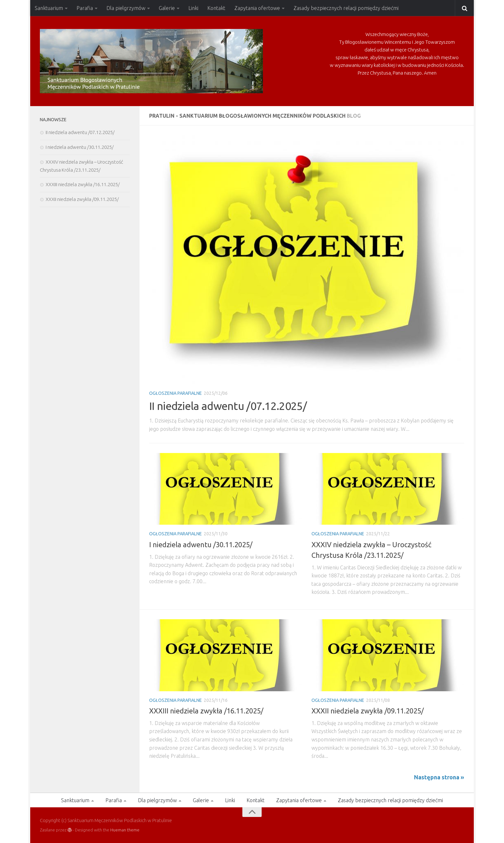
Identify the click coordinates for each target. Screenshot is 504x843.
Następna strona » (439, 777)
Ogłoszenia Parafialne (175, 393)
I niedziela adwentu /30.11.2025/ (201, 544)
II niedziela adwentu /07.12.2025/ (228, 406)
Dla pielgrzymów (126, 8)
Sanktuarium (49, 8)
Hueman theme (125, 830)
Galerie (167, 8)
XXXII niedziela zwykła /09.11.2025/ (368, 711)
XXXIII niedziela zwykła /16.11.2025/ (206, 711)
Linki (193, 8)
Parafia (85, 8)
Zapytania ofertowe (257, 8)
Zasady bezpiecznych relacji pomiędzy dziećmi (346, 8)
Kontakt (216, 8)
